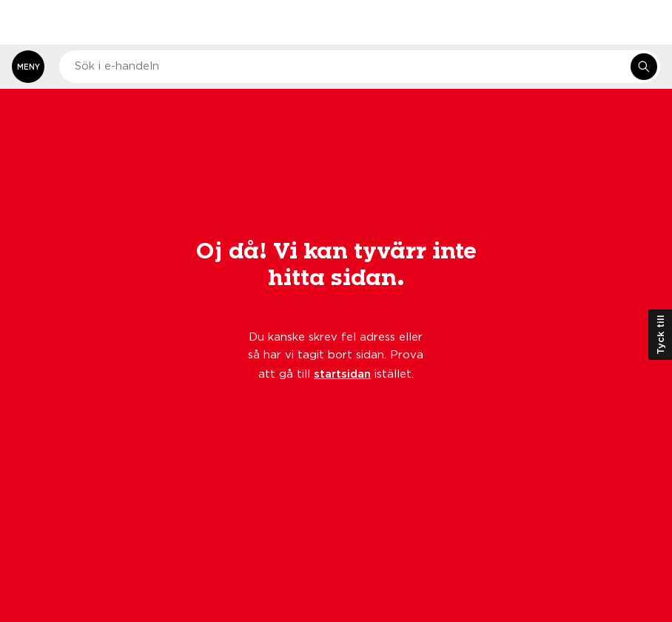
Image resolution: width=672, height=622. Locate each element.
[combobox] (360, 67)
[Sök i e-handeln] (644, 67)
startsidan (342, 373)
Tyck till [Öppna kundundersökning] (660, 335)
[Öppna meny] (28, 67)
